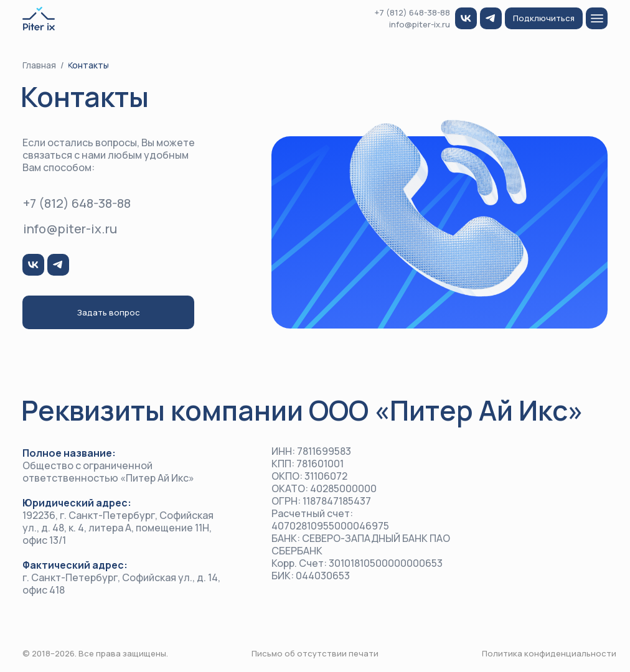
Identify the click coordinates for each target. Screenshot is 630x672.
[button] (544, 18)
